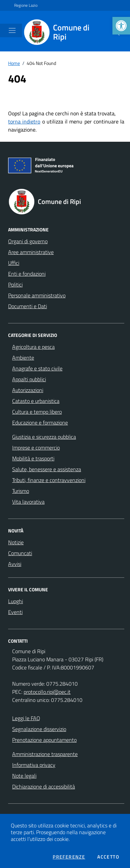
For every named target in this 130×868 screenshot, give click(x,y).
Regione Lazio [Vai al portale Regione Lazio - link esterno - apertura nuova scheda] (26, 5)
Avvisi (15, 564)
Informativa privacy (34, 765)
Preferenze (69, 857)
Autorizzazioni (28, 390)
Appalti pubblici (29, 379)
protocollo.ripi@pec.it (47, 692)
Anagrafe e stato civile (37, 368)
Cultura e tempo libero (37, 412)
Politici (15, 284)
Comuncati (20, 553)
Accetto (108, 857)
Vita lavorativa (28, 502)
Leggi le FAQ (26, 718)
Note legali (24, 776)
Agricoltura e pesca (33, 347)
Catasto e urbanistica (36, 401)
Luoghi (16, 601)
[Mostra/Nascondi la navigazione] (12, 30)
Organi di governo (28, 241)
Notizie (16, 542)
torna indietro (24, 121)
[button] (121, 26)
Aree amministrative (31, 252)
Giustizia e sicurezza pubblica (44, 437)
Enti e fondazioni (27, 274)
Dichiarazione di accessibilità (44, 786)
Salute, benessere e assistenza (47, 469)
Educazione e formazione (40, 422)
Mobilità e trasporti (33, 458)
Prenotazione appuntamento (44, 740)
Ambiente (23, 358)
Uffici (14, 263)
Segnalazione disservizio (39, 729)
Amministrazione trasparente (45, 754)
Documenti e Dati (28, 306)
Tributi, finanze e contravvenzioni (49, 480)
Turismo (21, 491)
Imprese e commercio (36, 448)
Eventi (15, 612)
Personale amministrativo (37, 295)
